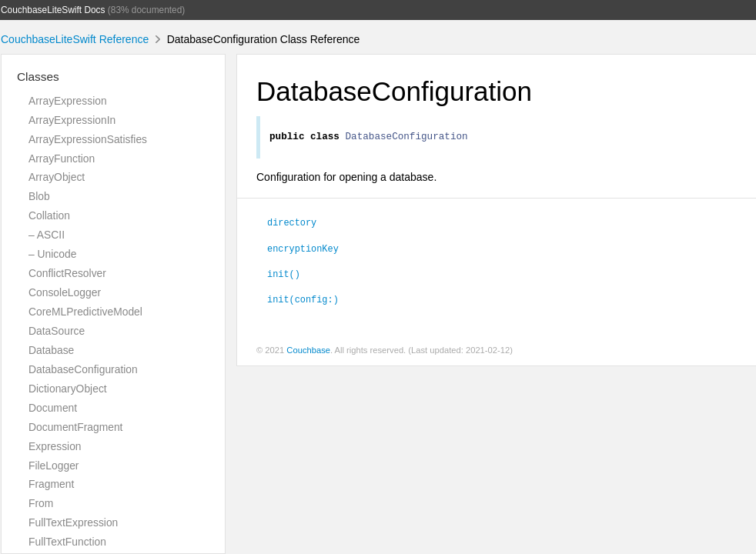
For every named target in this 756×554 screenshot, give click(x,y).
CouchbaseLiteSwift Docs (53, 10)
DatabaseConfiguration (83, 369)
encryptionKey (303, 250)
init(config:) (303, 301)
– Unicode (52, 254)
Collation (49, 215)
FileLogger (54, 466)
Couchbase (308, 352)
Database (51, 350)
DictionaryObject (68, 389)
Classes (38, 77)
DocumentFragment (75, 427)
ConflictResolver (67, 273)
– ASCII (47, 235)
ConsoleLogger (65, 292)
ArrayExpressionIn (72, 120)
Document (53, 408)
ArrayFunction (62, 159)
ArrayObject (57, 177)
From (41, 503)
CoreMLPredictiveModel (85, 312)
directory (292, 224)
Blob (39, 196)
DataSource (57, 331)
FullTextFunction (67, 542)
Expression (55, 446)
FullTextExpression (73, 522)
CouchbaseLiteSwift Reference (75, 39)
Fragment (51, 484)
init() (284, 275)
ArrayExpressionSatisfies (88, 139)
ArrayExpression (68, 101)
